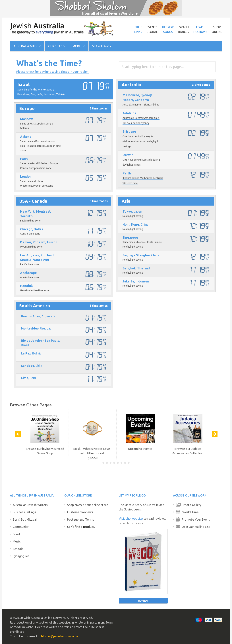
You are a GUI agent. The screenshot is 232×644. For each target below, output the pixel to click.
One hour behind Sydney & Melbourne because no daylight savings (140, 141)
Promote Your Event (193, 519)
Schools (18, 549)
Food (16, 534)
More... (79, 46)
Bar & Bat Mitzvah (25, 519)
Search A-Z (102, 46)
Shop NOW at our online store (88, 505)
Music (17, 541)
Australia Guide (27, 46)
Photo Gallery (189, 505)
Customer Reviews (80, 512)
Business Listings (24, 512)
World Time (187, 512)
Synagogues (21, 556)
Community (21, 527)
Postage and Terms (81, 519)
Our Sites (57, 46)
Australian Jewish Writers (30, 505)
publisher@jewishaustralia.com (59, 636)
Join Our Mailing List (193, 527)
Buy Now (143, 601)
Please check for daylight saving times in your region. (53, 72)
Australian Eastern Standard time (141, 105)
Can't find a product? (81, 527)
